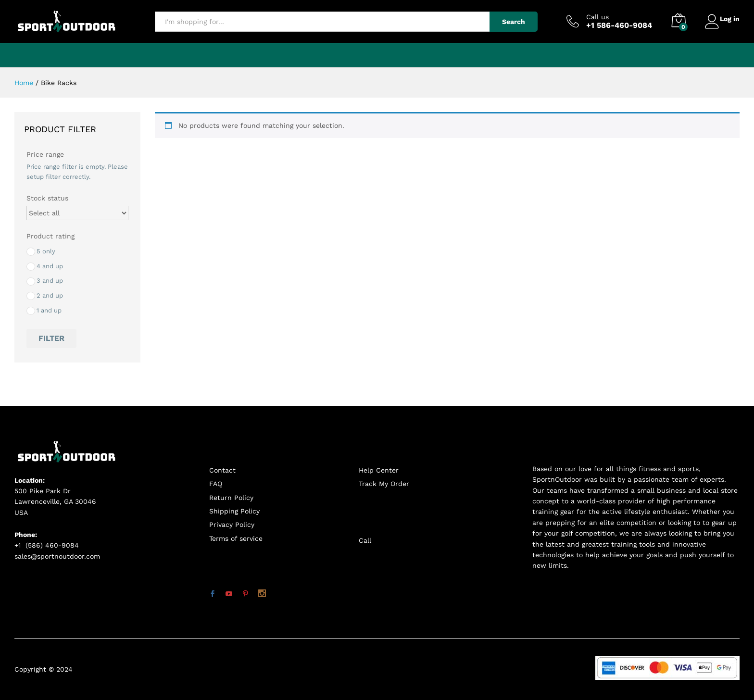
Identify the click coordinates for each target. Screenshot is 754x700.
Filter (51, 338)
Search (508, 22)
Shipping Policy (234, 511)
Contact (222, 470)
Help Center (379, 470)
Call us (592, 17)
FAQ (216, 484)
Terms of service (236, 538)
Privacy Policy (232, 525)
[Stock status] (77, 213)
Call (365, 540)
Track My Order (384, 484)
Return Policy (231, 498)
